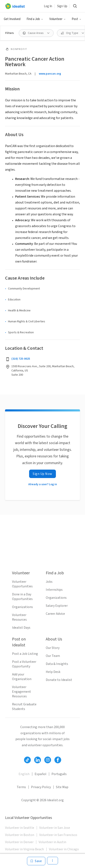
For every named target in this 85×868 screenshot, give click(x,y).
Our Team (53, 656)
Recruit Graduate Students (24, 707)
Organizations (22, 607)
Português (59, 774)
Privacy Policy (41, 787)
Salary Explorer (57, 606)
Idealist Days (21, 628)
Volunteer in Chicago (64, 849)
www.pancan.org (50, 74)
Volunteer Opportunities (22, 584)
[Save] (36, 861)
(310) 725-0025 (21, 359)
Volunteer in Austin (52, 842)
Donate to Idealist (59, 680)
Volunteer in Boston (20, 835)
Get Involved (12, 19)
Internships (54, 590)
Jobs (49, 582)
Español (40, 774)
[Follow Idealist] (27, 760)
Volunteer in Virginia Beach (24, 849)
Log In (48, 6)
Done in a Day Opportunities (22, 597)
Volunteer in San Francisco (58, 835)
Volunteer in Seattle (20, 828)
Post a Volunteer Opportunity (24, 664)
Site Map (62, 787)
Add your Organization (22, 677)
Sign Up (62, 6)
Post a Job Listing (25, 654)
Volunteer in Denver (19, 842)
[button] (35, 19)
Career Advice (55, 614)
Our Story (53, 648)
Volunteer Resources (19, 617)
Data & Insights (57, 664)
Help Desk (53, 672)
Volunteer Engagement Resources (22, 692)
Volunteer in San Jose (55, 828)
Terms (21, 787)
